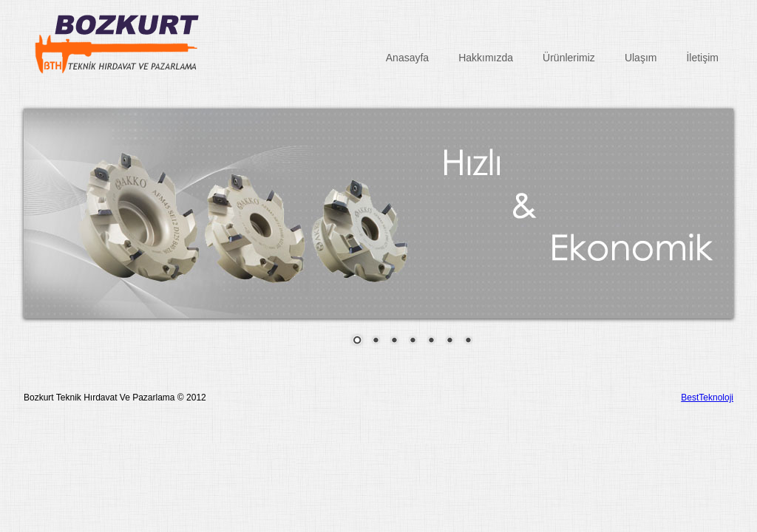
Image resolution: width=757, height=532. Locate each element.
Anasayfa (407, 58)
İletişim (702, 58)
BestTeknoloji (707, 398)
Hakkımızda (486, 58)
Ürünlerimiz (569, 58)
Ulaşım (641, 58)
